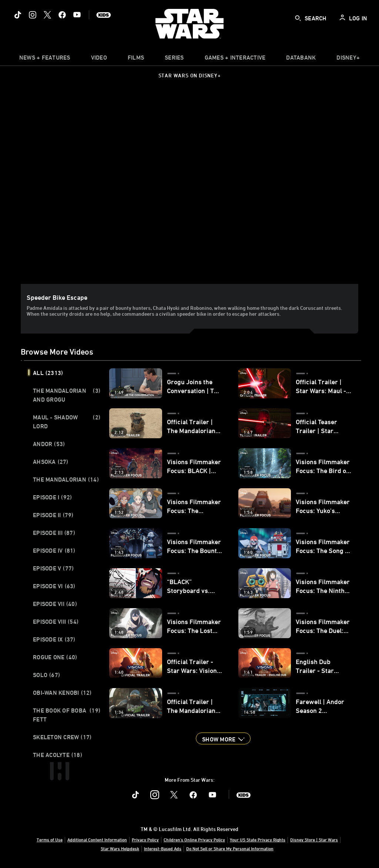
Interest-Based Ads (163, 848)
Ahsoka (51, 462)
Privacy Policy (145, 839)
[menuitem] (99, 59)
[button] (223, 738)
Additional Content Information (97, 839)
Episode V (53, 568)
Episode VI (54, 586)
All (48, 373)
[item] (45, 59)
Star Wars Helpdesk (120, 848)
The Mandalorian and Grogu (67, 395)
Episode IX (54, 639)
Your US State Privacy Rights (258, 839)
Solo (46, 675)
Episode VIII (56, 621)
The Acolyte (58, 755)
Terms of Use (50, 839)
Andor (49, 444)
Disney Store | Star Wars (314, 839)
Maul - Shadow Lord (67, 422)
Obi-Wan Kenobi (62, 693)
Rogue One (55, 657)
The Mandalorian (66, 479)
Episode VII (55, 604)
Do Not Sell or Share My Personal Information (230, 848)
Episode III (54, 533)
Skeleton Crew (62, 737)
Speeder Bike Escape (57, 297)
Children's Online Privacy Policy (194, 839)
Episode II (53, 515)
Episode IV (54, 550)
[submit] (298, 18)
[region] (191, 189)
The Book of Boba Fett (67, 715)
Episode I (52, 497)
